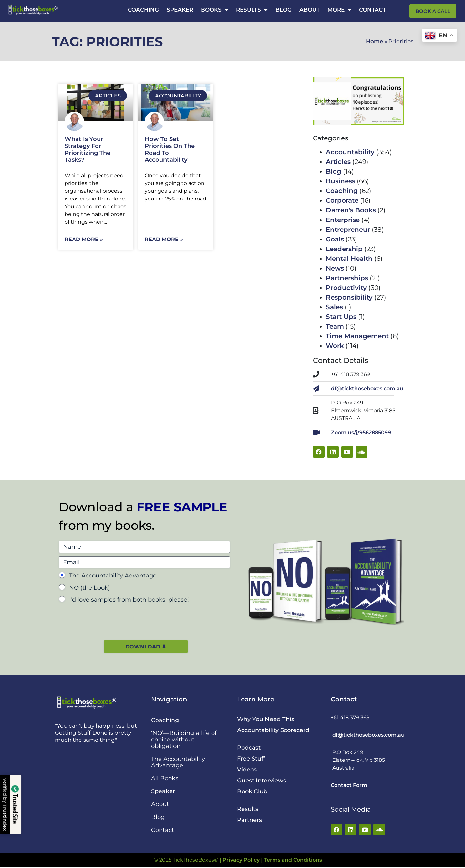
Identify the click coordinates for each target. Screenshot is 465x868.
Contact (372, 10)
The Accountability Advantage (113, 576)
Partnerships (347, 278)
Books (215, 10)
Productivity (346, 288)
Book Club (252, 792)
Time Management (357, 336)
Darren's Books (351, 210)
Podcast (249, 748)
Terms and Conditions (293, 860)
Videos (247, 770)
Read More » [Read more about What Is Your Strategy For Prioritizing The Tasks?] (84, 239)
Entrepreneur (348, 230)
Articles (338, 162)
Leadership (344, 249)
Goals (335, 239)
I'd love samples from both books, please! (129, 600)
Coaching (143, 10)
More (339, 10)
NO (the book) (90, 588)
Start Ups (341, 317)
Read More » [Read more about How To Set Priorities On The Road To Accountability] (164, 239)
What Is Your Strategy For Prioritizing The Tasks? (88, 150)
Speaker (180, 10)
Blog (284, 10)
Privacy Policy (241, 860)
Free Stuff (251, 759)
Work (335, 346)
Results (252, 10)
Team (335, 326)
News (335, 268)
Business (341, 181)
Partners (249, 821)
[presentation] (108, 620)
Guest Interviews (262, 781)
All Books (165, 779)
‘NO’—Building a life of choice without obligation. (184, 740)
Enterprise (343, 220)
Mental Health (349, 259)
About (310, 10)
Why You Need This (266, 720)
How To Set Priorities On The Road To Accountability (170, 150)
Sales (334, 307)
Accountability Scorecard (273, 731)
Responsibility (349, 297)
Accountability (350, 152)
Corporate (342, 200)
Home (375, 41)
